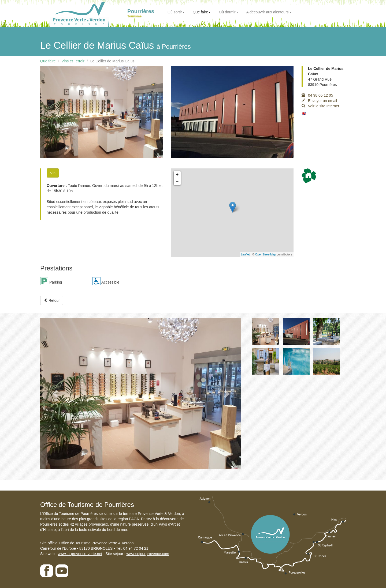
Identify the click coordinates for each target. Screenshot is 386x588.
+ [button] (177, 175)
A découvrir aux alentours (269, 12)
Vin (53, 173)
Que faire (202, 12)
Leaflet (245, 254)
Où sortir (176, 12)
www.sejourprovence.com (148, 554)
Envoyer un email (319, 101)
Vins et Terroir (73, 61)
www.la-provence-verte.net (80, 554)
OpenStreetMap (266, 254)
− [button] (177, 182)
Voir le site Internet (320, 106)
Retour (52, 300)
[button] (55, 394)
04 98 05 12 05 (317, 95)
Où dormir (228, 12)
